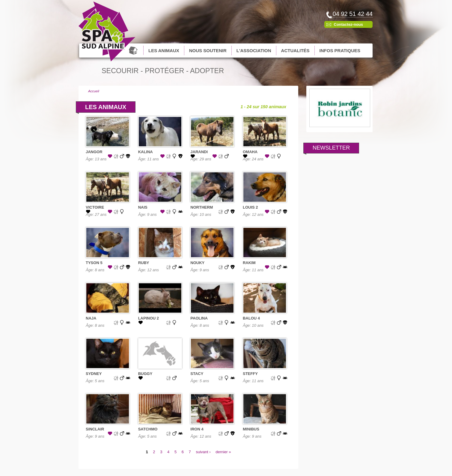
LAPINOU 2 (149, 318)
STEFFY (250, 374)
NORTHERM (202, 207)
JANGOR (94, 152)
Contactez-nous (349, 24)
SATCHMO (148, 429)
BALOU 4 (251, 318)
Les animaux (164, 51)
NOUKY (197, 263)
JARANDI (199, 152)
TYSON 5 (94, 263)
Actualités (295, 51)
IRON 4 (197, 429)
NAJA (91, 318)
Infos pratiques (340, 51)
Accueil (134, 50)
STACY (197, 374)
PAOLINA (199, 318)
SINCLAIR (95, 429)
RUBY (144, 263)
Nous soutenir (208, 51)
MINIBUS (251, 429)
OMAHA (250, 152)
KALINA (146, 152)
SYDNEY (94, 374)
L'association (254, 51)
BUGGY (145, 374)
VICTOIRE (95, 207)
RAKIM (249, 263)
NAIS (143, 207)
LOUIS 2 (250, 207)
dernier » (223, 452)
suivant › (203, 452)
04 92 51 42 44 (353, 14)
